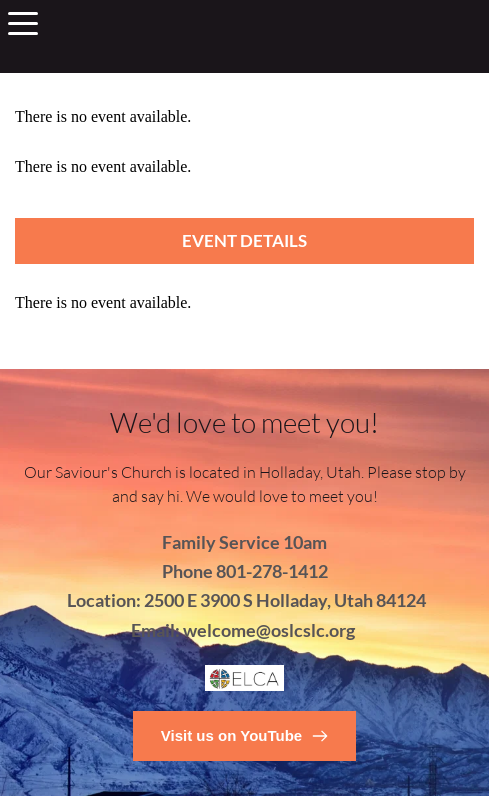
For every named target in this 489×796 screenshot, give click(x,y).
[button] (23, 23)
